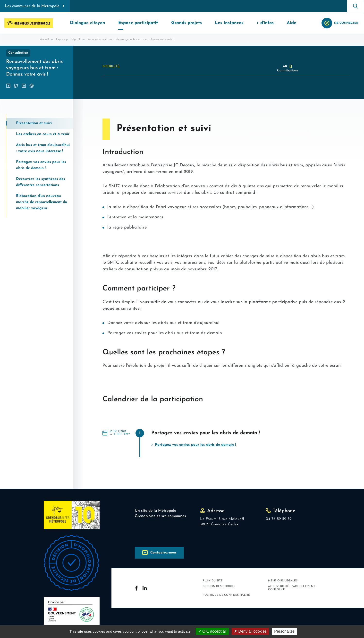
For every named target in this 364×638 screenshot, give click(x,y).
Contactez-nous (164, 553)
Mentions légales (283, 581)
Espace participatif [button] (138, 23)
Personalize (284, 631)
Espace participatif (68, 39)
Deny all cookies (250, 631)
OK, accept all (212, 631)
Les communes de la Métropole (32, 6)
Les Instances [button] (229, 23)
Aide (292, 23)
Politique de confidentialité (226, 595)
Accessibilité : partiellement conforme (292, 588)
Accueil (44, 39)
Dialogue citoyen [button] (88, 23)
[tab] (40, 123)
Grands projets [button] (186, 23)
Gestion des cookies (219, 586)
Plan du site (212, 581)
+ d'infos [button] (265, 23)
